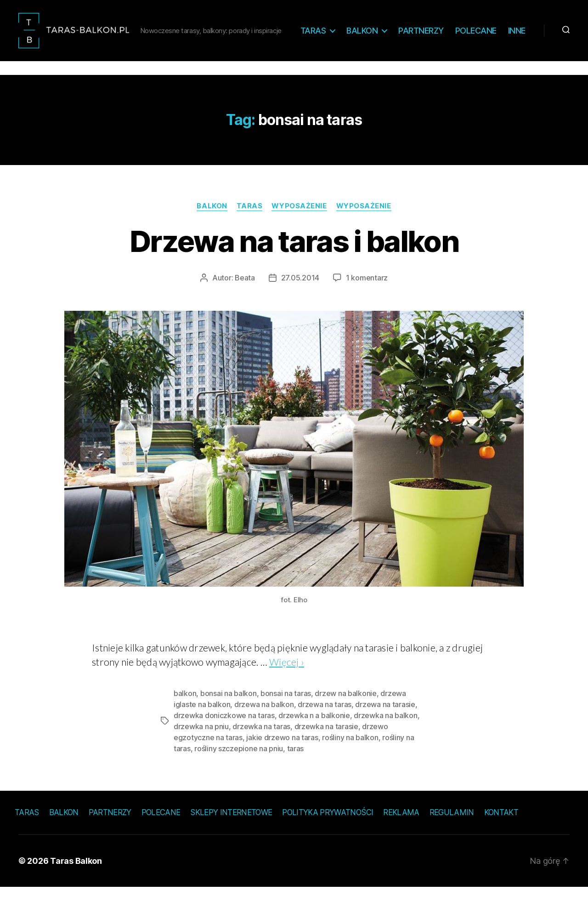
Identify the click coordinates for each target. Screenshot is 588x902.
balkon (185, 708)
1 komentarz (367, 292)
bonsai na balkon (229, 708)
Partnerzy (450, 31)
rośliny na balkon (350, 752)
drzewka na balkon (385, 730)
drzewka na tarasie (326, 741)
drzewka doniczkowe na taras (224, 730)
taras (296, 763)
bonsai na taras (286, 708)
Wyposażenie (299, 221)
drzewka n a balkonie (314, 730)
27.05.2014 (300, 292)
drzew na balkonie (345, 708)
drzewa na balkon (264, 719)
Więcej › (287, 676)
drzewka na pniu (201, 741)
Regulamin (452, 827)
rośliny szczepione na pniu (239, 763)
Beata (245, 292)
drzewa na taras (325, 719)
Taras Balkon (76, 876)
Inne (517, 45)
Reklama (401, 827)
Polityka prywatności (328, 827)
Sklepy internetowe (231, 827)
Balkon (391, 31)
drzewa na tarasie (385, 719)
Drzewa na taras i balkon (294, 256)
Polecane (505, 31)
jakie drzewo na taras (282, 752)
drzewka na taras (261, 741)
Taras (342, 31)
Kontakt (501, 827)
